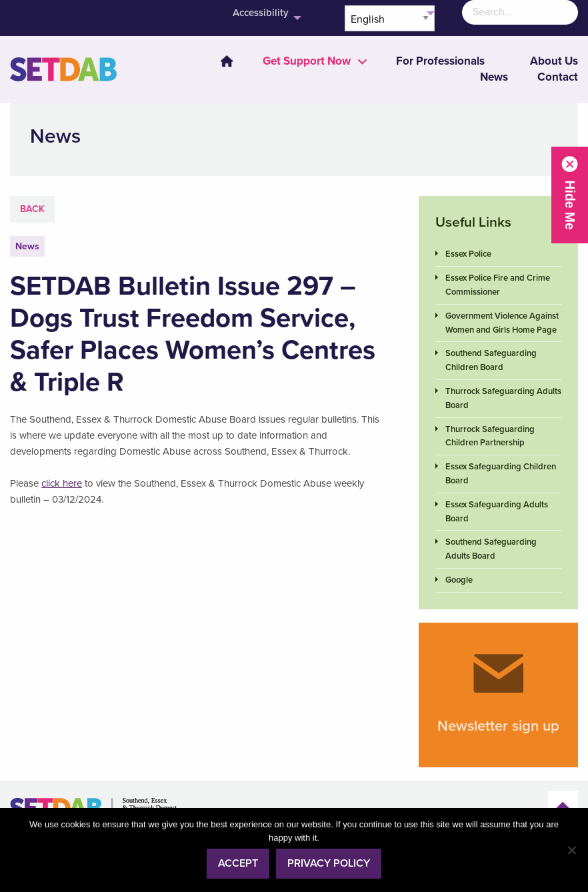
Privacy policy (329, 863)
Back (32, 209)
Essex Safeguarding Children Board (501, 474)
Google (459, 580)
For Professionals (440, 61)
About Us (554, 61)
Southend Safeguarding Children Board (491, 360)
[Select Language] (390, 18)
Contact (558, 77)
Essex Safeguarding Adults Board (497, 512)
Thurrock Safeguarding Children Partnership (490, 436)
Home (227, 61)
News (494, 77)
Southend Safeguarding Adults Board (491, 549)
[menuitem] (219, 61)
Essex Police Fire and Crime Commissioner (498, 285)
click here (62, 483)
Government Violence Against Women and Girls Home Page (502, 323)
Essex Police (468, 254)
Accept (238, 863)
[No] (571, 850)
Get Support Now (307, 61)
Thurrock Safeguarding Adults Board (503, 398)
